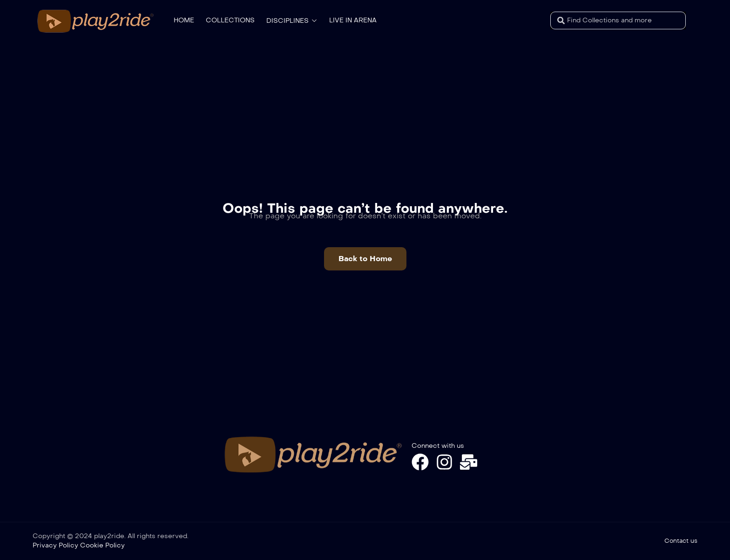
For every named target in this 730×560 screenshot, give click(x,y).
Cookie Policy (102, 545)
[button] (365, 259)
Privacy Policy (55, 545)
